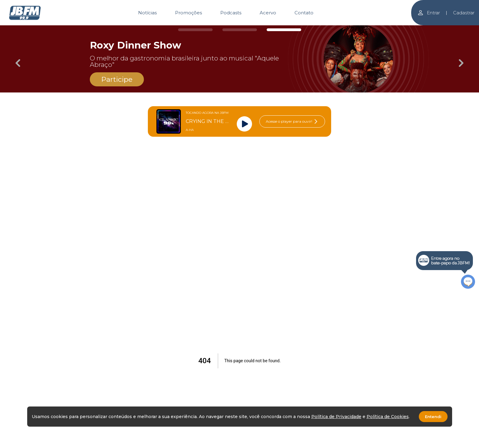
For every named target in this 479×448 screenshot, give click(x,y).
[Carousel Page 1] (195, 30)
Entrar (429, 13)
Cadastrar (464, 13)
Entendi (433, 417)
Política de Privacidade (336, 417)
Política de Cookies (388, 417)
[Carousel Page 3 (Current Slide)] (284, 30)
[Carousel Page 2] (240, 30)
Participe (117, 79)
